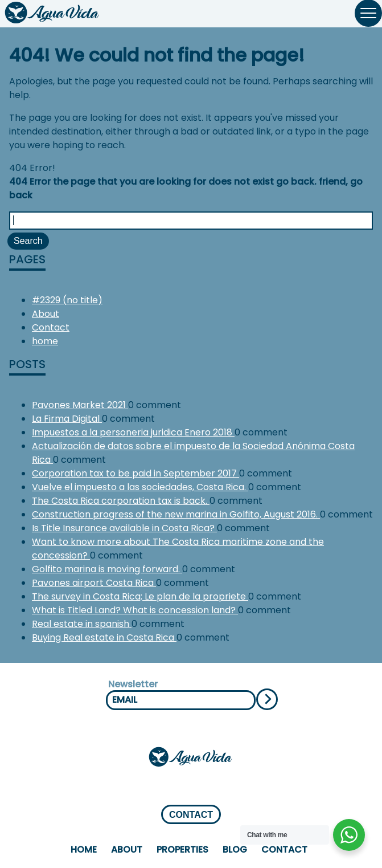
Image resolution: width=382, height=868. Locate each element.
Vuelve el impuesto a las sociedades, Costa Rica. (140, 487)
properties (182, 849)
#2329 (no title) (67, 300)
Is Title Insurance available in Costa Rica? (124, 528)
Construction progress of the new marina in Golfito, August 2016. (176, 514)
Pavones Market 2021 (80, 405)
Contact (51, 327)
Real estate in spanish (82, 624)
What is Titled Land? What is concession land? (135, 610)
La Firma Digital (67, 419)
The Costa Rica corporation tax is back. (121, 501)
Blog (235, 849)
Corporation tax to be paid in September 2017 (135, 473)
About (46, 314)
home (45, 341)
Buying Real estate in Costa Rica (104, 637)
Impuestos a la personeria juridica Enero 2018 (133, 432)
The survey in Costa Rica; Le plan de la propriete (140, 596)
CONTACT (191, 815)
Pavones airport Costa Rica (94, 583)
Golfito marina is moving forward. (107, 569)
